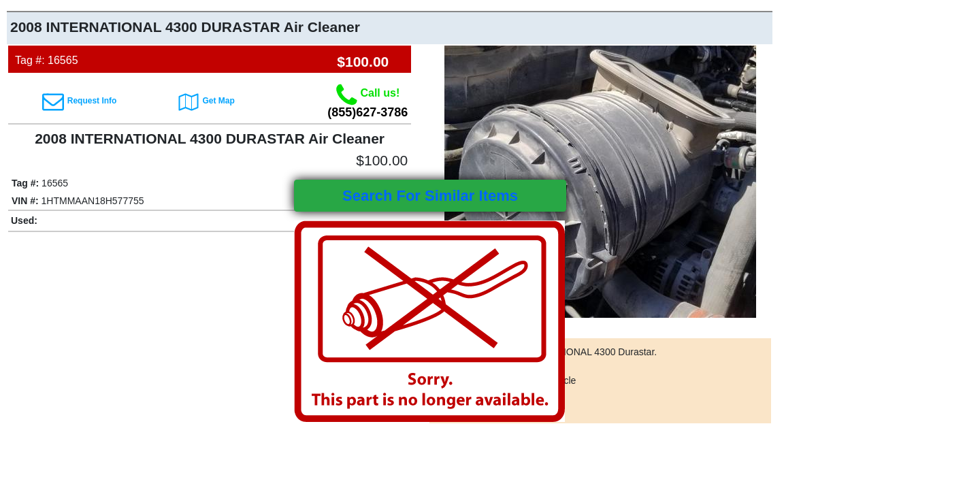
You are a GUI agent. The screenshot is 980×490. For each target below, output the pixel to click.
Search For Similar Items (430, 196)
